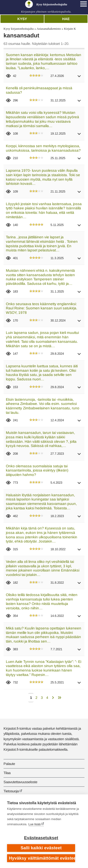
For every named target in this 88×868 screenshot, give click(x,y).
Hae (66, 19)
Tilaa (7, 773)
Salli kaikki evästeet (41, 848)
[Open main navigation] (84, 4)
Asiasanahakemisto (49, 29)
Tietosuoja (11, 791)
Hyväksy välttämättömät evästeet (42, 858)
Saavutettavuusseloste (20, 782)
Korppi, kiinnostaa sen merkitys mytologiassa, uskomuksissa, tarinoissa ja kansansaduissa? (43, 148)
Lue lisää (34, 824)
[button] (79, 78)
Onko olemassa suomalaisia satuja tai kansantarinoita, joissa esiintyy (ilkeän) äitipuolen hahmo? (37, 470)
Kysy (22, 19)
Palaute (9, 764)
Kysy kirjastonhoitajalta (19, 29)
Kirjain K (70, 29)
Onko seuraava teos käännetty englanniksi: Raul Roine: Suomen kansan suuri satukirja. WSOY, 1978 (42, 308)
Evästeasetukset (41, 838)
